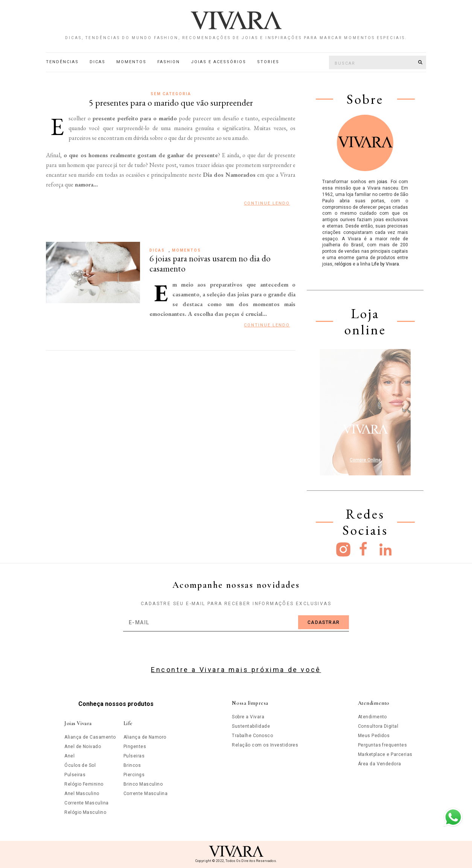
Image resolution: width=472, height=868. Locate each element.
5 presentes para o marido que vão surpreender (171, 102)
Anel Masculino (82, 794)
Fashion (169, 62)
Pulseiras (75, 775)
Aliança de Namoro (145, 737)
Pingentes (135, 747)
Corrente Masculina (87, 803)
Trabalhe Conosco (252, 736)
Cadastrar (324, 622)
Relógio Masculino (85, 812)
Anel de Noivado (83, 747)
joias (382, 182)
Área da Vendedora (380, 764)
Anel (69, 756)
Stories (268, 62)
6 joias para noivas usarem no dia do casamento (210, 264)
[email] (236, 622)
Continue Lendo (267, 203)
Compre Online (365, 460)
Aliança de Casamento (90, 737)
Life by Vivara (385, 264)
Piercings (134, 775)
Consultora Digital (378, 726)
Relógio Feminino (84, 784)
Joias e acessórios (218, 62)
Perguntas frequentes (383, 745)
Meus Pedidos (374, 736)
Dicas (97, 62)
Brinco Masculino (143, 784)
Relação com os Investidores (265, 745)
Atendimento (372, 717)
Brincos (132, 765)
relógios (343, 264)
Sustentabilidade (251, 726)
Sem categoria (171, 94)
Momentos (131, 62)
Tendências (62, 62)
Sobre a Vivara (248, 717)
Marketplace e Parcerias (385, 754)
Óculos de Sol (80, 765)
